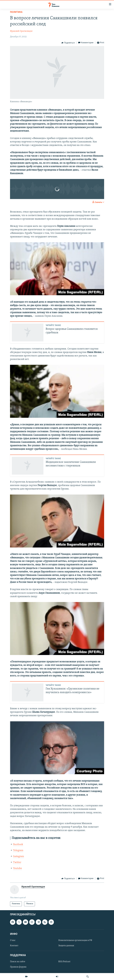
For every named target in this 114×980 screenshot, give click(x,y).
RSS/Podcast (64, 962)
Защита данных (66, 946)
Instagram (19, 856)
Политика (16, 12)
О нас (13, 940)
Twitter (17, 862)
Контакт (14, 946)
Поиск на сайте (18, 962)
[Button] (68, 43)
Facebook (18, 844)
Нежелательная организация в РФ (75, 940)
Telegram (18, 850)
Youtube (18, 868)
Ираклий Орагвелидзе (21, 31)
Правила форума (18, 967)
